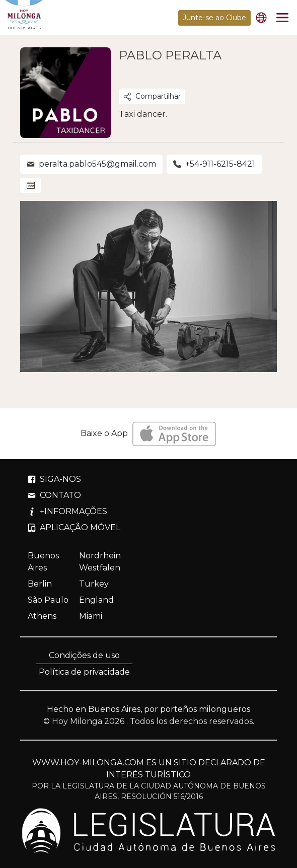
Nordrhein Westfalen (100, 562)
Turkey (94, 584)
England (96, 600)
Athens (42, 616)
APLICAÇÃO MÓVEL (74, 527)
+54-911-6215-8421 (214, 164)
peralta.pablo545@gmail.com (91, 164)
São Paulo (48, 600)
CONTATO (54, 495)
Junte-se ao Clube (214, 18)
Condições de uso (84, 655)
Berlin (40, 584)
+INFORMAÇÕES (67, 511)
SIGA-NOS (54, 479)
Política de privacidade (84, 672)
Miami (91, 616)
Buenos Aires (43, 562)
